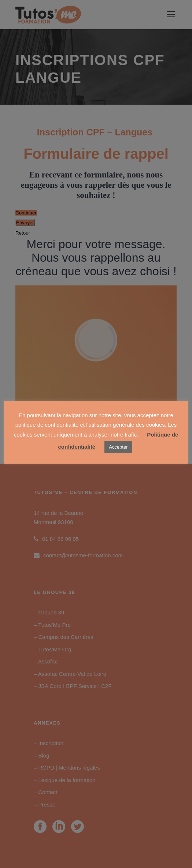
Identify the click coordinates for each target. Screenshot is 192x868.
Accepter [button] (118, 447)
